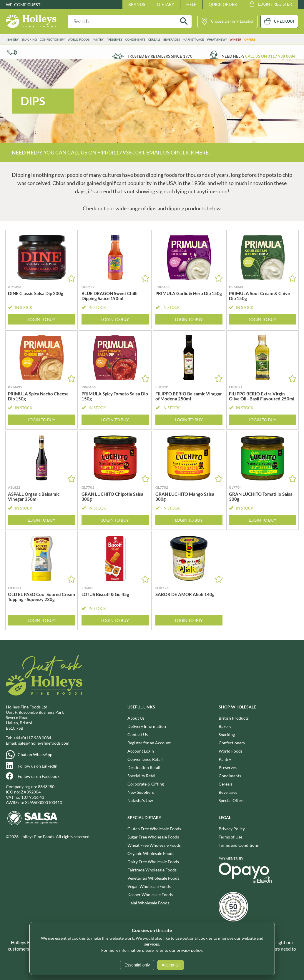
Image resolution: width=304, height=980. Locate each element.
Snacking (29, 39)
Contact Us (138, 734)
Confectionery (52, 39)
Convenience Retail (145, 759)
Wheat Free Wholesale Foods (154, 845)
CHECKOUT (284, 21)
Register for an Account (149, 743)
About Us (136, 718)
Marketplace (193, 39)
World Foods (79, 39)
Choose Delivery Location (233, 21)
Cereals (154, 39)
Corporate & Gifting (146, 784)
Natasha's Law (140, 800)
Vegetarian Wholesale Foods (153, 878)
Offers (250, 39)
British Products (234, 718)
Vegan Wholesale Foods (149, 886)
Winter (235, 39)
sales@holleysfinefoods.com (44, 743)
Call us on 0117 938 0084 (270, 56)
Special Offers (231, 800)
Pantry (98, 39)
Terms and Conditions (239, 845)
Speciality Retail (142, 776)
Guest (34, 5)
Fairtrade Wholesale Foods (152, 870)
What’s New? (217, 39)
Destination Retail (144, 767)
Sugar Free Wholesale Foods (153, 837)
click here (194, 152)
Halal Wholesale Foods (148, 903)
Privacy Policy (232, 829)
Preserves (114, 39)
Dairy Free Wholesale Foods (153, 862)
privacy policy (189, 950)
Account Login (141, 751)
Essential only (137, 965)
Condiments (135, 39)
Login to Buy (41, 319)
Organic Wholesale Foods (151, 853)
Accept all (171, 965)
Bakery (13, 39)
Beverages (172, 39)
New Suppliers (141, 792)
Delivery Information (147, 726)
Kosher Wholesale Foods (150, 895)
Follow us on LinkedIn (38, 766)
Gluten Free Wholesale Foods (154, 829)
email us (158, 152)
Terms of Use (230, 837)
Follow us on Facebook (39, 776)
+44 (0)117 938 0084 (32, 738)
